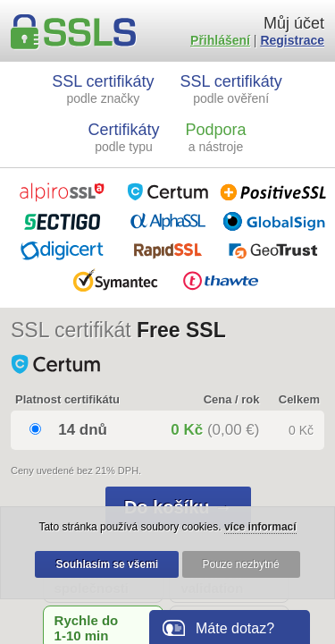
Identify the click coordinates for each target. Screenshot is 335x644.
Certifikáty (124, 137)
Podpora (215, 137)
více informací (260, 527)
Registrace (292, 40)
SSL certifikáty (103, 89)
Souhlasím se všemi (107, 564)
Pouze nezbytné (241, 564)
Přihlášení (220, 40)
